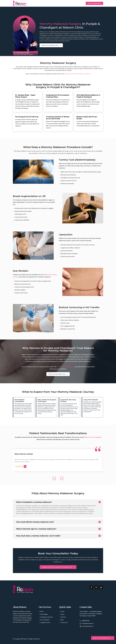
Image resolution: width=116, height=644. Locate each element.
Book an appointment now (66, 367)
